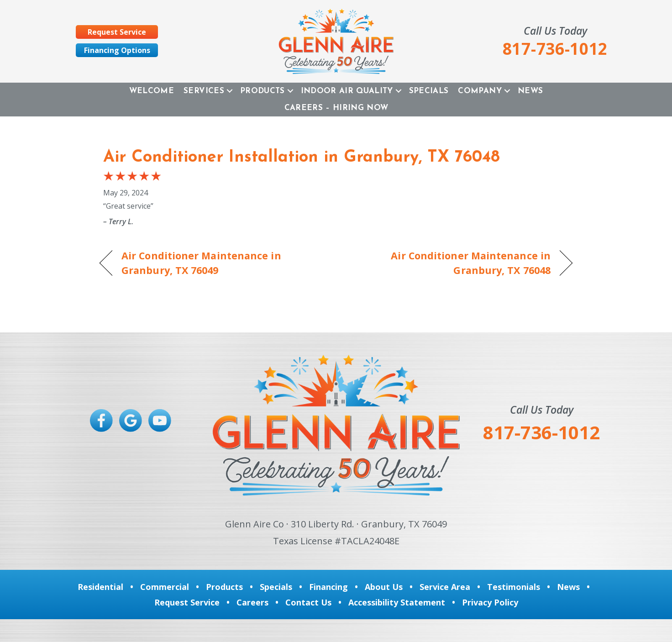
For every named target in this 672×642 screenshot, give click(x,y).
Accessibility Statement (397, 602)
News (530, 91)
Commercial (165, 587)
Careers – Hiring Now (336, 108)
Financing (328, 587)
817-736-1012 (541, 432)
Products (262, 91)
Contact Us (308, 602)
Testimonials (514, 587)
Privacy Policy (490, 602)
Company (480, 91)
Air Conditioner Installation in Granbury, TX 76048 (302, 158)
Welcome (152, 91)
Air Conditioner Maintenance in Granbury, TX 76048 (450, 263)
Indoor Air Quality (347, 91)
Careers (252, 602)
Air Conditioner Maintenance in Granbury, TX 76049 (201, 263)
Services (204, 91)
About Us (384, 587)
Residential (100, 587)
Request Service (187, 602)
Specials (429, 91)
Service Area (445, 587)
